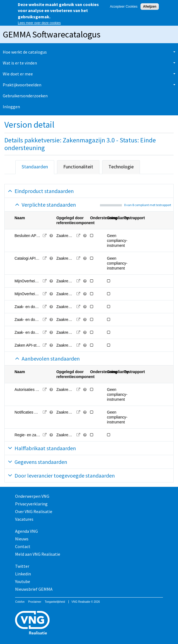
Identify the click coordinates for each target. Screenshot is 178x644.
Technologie (121, 167)
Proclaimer (35, 602)
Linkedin (23, 574)
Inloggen (11, 107)
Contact (23, 546)
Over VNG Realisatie (34, 511)
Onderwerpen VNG (32, 496)
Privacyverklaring (31, 504)
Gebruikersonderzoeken (25, 96)
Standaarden (35, 167)
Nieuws (22, 539)
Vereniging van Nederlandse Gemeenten (89, 623)
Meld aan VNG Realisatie (38, 554)
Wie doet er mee (18, 74)
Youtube (23, 581)
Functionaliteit (78, 167)
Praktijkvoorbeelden (22, 85)
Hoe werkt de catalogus (25, 52)
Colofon (20, 602)
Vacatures (24, 519)
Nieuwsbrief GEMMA (34, 589)
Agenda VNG (26, 531)
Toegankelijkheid (55, 602)
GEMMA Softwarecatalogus (52, 34)
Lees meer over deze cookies (39, 23)
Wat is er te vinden (20, 63)
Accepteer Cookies (124, 7)
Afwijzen (150, 7)
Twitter (22, 566)
